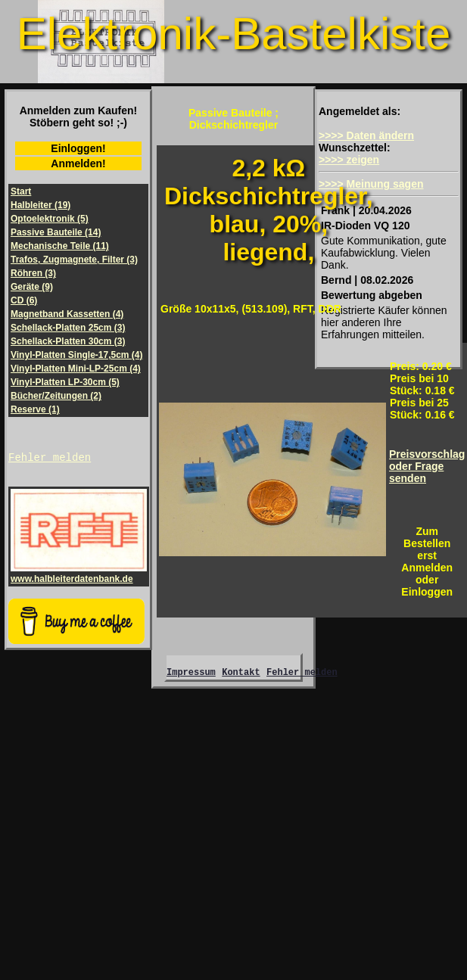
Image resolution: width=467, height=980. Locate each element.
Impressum (191, 676)
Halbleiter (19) (40, 205)
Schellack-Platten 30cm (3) (68, 341)
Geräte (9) (32, 287)
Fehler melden (50, 459)
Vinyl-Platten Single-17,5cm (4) (77, 355)
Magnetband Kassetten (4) (67, 314)
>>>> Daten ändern (366, 135)
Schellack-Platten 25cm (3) (68, 328)
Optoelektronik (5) (50, 219)
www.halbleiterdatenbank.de (79, 576)
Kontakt (241, 676)
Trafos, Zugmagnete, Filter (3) (74, 260)
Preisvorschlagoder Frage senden (427, 466)
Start (21, 191)
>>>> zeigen (349, 160)
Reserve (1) (35, 409)
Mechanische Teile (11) (60, 246)
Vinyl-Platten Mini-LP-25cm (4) (76, 369)
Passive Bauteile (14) (56, 232)
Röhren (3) (33, 273)
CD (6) (24, 300)
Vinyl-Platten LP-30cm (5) (65, 382)
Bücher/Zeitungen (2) (56, 396)
